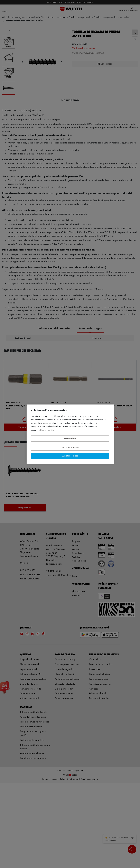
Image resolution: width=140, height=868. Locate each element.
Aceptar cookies (70, 456)
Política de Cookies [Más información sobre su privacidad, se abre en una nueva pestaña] (46, 430)
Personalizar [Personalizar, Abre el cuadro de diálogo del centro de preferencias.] (70, 438)
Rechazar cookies (70, 447)
